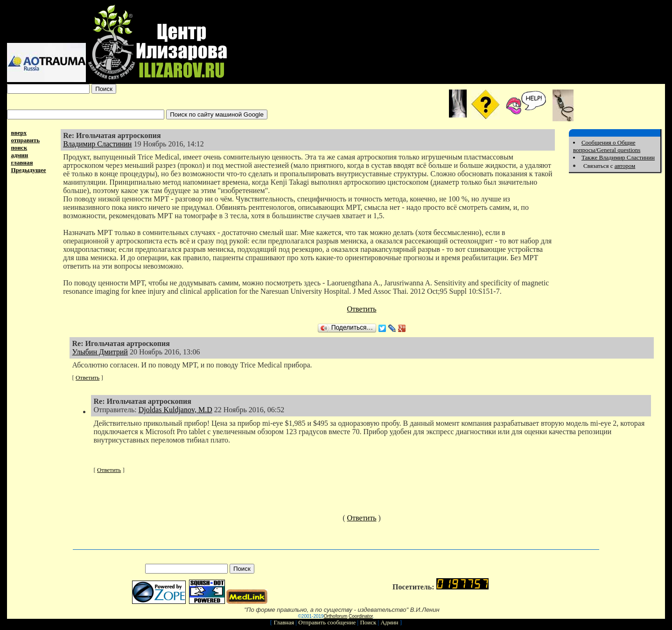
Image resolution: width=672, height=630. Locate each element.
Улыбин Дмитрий (100, 352)
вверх (19, 133)
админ (19, 155)
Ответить (362, 309)
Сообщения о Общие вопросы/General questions (607, 146)
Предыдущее (28, 170)
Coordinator (361, 616)
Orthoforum (336, 616)
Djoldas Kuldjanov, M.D (175, 410)
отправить (25, 140)
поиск (19, 148)
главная (22, 163)
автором (625, 166)
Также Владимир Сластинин (618, 157)
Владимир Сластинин (97, 144)
